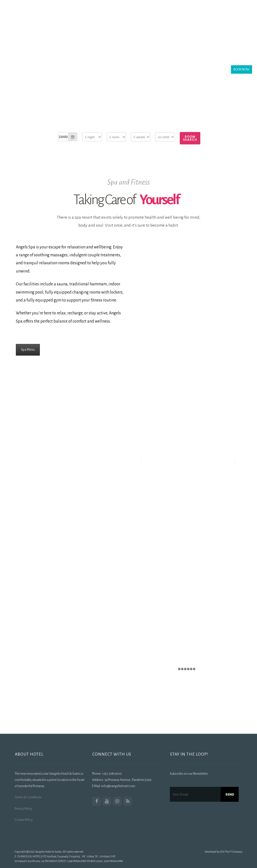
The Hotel (84, 16)
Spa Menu (28, 350)
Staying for (90, 129)
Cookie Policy (24, 820)
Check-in (64, 129)
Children (161, 129)
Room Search (190, 138)
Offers (196, 16)
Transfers (217, 16)
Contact (112, 42)
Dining (146, 16)
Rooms (128, 16)
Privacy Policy (23, 809)
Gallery (166, 16)
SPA (181, 16)
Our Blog (90, 42)
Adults (136, 129)
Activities (67, 42)
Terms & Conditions (28, 797)
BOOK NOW (242, 69)
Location (107, 16)
